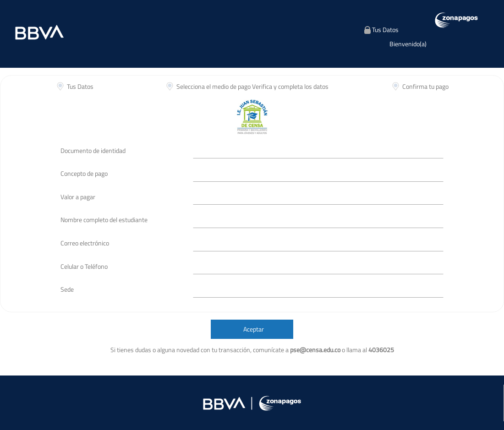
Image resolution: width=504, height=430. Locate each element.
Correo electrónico (85, 243)
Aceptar (254, 329)
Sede (67, 289)
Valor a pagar (78, 197)
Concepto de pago (84, 173)
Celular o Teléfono (84, 266)
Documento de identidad (93, 150)
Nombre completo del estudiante (104, 220)
